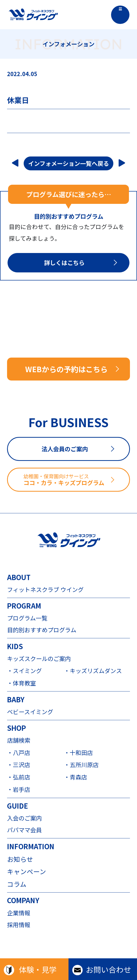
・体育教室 (22, 683)
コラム (17, 884)
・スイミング (24, 671)
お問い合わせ (109, 969)
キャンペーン (27, 871)
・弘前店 (19, 777)
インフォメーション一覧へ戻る (69, 163)
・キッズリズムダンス (92, 671)
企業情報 (19, 913)
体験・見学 (38, 969)
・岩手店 (19, 790)
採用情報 (19, 925)
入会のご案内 (24, 818)
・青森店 (76, 777)
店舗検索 (19, 740)
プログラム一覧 (27, 618)
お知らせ (20, 859)
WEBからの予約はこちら (66, 369)
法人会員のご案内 (65, 449)
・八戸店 (19, 753)
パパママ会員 (24, 830)
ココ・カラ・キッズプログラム (76, 480)
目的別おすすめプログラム (42, 630)
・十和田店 (78, 753)
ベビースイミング (30, 712)
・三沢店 (19, 765)
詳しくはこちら (64, 263)
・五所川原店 (81, 765)
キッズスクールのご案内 (39, 659)
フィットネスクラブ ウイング (45, 590)
